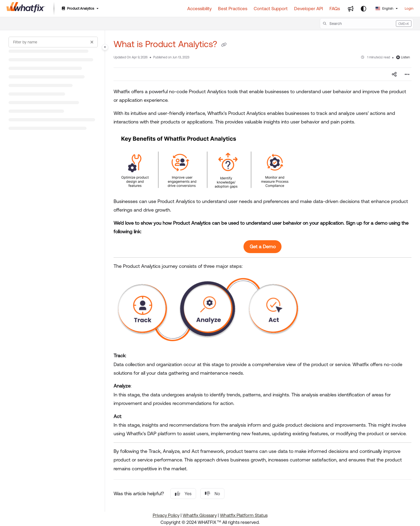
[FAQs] (335, 9)
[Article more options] (407, 74)
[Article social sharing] (394, 74)
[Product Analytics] (80, 9)
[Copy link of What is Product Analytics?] (224, 45)
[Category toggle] (105, 47)
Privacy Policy (166, 515)
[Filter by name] (53, 42)
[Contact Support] (271, 9)
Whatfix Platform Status (244, 515)
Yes (183, 494)
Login (409, 8)
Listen (403, 57)
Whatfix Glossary (200, 515)
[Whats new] (351, 9)
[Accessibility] (199, 9)
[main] (262, 271)
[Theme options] (363, 9)
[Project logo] (26, 9)
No (212, 494)
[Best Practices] (233, 9)
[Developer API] (309, 9)
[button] (367, 24)
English (384, 8)
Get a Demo (263, 247)
